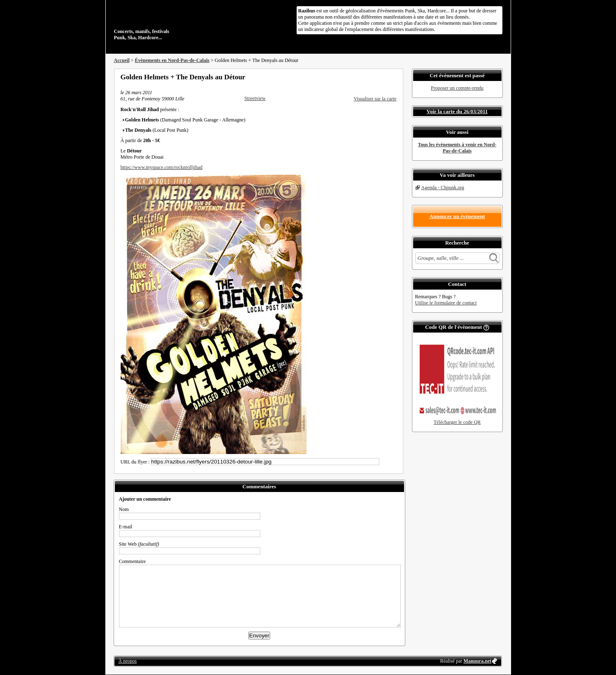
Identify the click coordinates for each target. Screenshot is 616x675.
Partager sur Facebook (360, 77)
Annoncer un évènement (457, 216)
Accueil (122, 60)
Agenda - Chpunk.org (443, 188)
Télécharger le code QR (457, 422)
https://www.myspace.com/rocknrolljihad (162, 167)
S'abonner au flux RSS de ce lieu (394, 77)
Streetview (255, 98)
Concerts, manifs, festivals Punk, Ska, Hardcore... (168, 22)
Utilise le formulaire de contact (446, 303)
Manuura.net (478, 661)
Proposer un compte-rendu (457, 88)
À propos (128, 661)
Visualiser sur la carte (375, 99)
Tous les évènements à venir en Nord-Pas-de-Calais (457, 148)
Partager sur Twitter (371, 77)
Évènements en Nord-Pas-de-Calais (172, 60)
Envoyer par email (383, 77)
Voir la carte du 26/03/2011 (457, 111)
